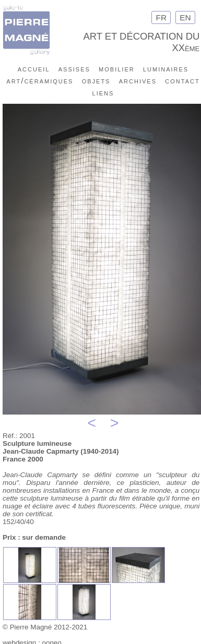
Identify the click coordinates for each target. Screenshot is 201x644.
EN (185, 17)
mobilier (117, 69)
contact (182, 81)
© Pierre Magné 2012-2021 (45, 627)
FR (161, 17)
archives (138, 81)
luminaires (166, 69)
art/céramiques (40, 81)
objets (96, 81)
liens (103, 93)
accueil (34, 69)
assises (74, 69)
